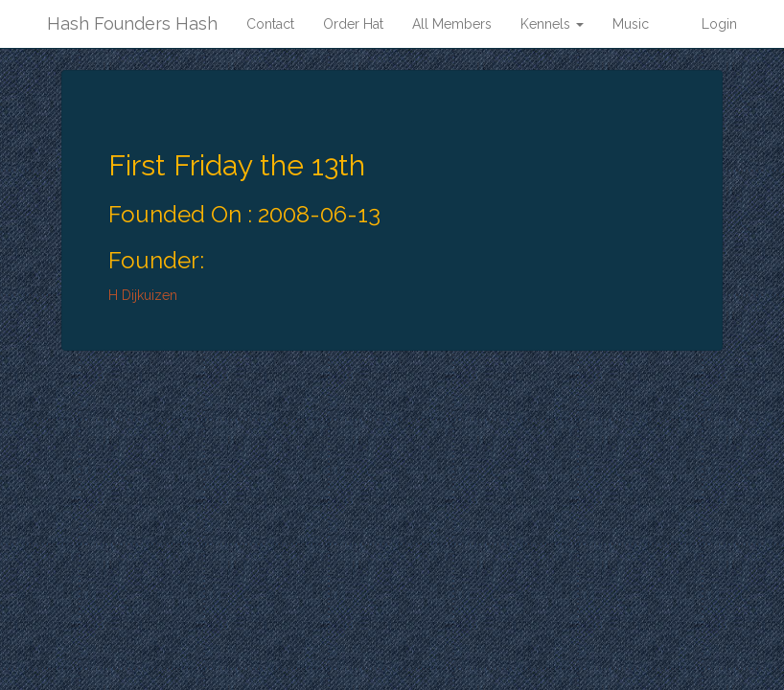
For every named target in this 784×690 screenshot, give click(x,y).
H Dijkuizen (143, 295)
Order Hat (353, 24)
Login (719, 24)
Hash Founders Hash (132, 23)
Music (631, 24)
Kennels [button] (552, 24)
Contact (270, 24)
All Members (452, 24)
